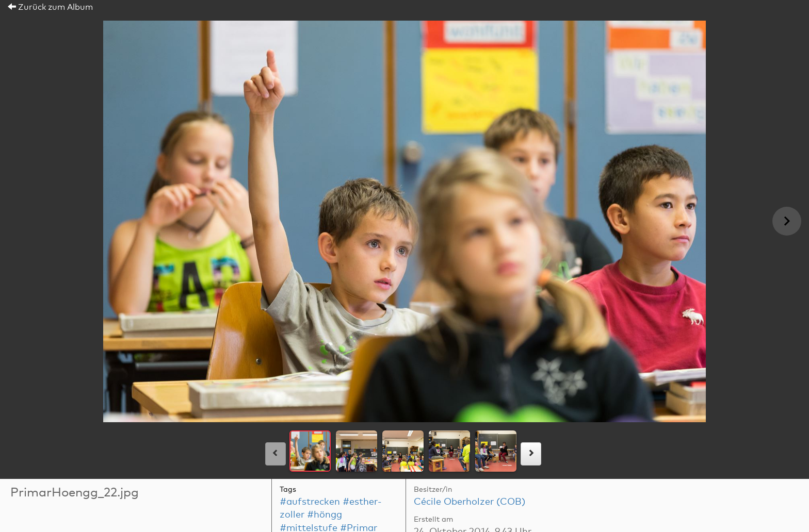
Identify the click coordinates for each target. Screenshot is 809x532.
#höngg (325, 515)
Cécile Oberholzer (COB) (470, 502)
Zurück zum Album (50, 7)
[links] (276, 454)
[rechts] (531, 454)
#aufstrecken (310, 502)
